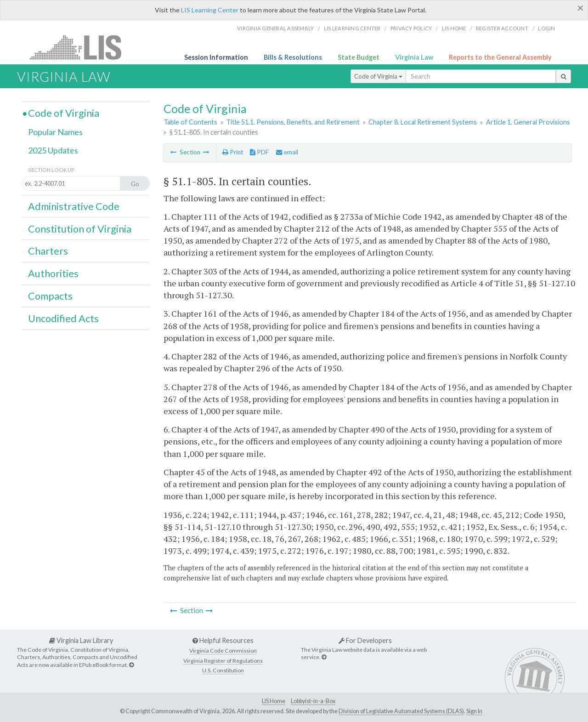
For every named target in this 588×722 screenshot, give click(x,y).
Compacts (50, 296)
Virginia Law (414, 57)
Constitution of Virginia (80, 229)
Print (233, 152)
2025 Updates (53, 150)
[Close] (580, 8)
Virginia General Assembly (275, 28)
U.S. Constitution (223, 670)
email (287, 152)
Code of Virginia (378, 76)
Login (546, 28)
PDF (259, 152)
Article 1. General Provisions (528, 122)
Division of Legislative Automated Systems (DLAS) (401, 711)
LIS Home (274, 701)
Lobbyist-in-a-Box (313, 701)
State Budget (359, 57)
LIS (81, 47)
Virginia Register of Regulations (223, 661)
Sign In (474, 711)
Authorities (53, 273)
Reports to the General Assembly (500, 57)
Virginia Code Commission (223, 651)
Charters (48, 251)
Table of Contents (190, 122)
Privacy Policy (411, 28)
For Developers (365, 640)
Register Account (502, 28)
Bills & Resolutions (293, 57)
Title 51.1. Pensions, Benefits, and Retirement (293, 122)
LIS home (454, 28)
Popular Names (55, 132)
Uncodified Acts (63, 318)
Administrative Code (74, 206)
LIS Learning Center (210, 10)
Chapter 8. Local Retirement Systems (423, 122)
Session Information (216, 57)
